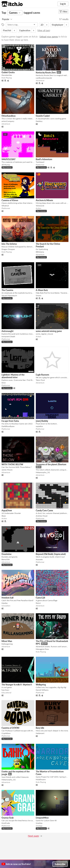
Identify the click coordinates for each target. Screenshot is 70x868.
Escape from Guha (10, 421)
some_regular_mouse (44, 334)
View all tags (44, 30)
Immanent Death (8, 336)
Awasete (39, 559)
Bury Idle (40, 728)
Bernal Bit (6, 559)
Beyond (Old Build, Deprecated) (51, 554)
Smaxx (38, 295)
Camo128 (40, 598)
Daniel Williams (42, 690)
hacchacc (5, 690)
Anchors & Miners (44, 200)
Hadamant (40, 733)
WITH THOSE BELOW (12, 464)
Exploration (25, 30)
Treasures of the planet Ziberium (51, 464)
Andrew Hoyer (42, 516)
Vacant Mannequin (9, 295)
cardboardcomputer (44, 78)
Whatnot (5, 206)
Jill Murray (6, 165)
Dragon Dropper (8, 249)
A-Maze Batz (42, 290)
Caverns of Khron (10, 200)
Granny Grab (8, 818)
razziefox (39, 426)
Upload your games (49, 37)
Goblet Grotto (8, 72)
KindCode (6, 823)
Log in (63, 4)
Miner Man (7, 641)
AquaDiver (7, 510)
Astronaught (8, 331)
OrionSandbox (9, 116)
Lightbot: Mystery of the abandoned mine (13, 376)
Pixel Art (7, 30)
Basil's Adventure (44, 159)
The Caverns (7, 290)
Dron (4, 383)
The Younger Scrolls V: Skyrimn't (17, 685)
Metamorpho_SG (43, 472)
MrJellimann (41, 779)
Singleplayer (57, 25)
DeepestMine (42, 818)
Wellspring (41, 685)
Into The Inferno (9, 244)
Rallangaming (7, 644)
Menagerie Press (42, 649)
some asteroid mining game (49, 331)
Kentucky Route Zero (46, 73)
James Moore (7, 470)
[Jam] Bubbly (42, 421)
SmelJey (39, 823)
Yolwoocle (40, 206)
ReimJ (38, 603)
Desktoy (39, 121)
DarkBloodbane (8, 426)
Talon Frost (40, 380)
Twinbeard (40, 162)
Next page (33, 836)
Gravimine (7, 554)
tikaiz (4, 516)
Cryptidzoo (6, 733)
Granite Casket (43, 116)
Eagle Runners (42, 375)
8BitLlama (40, 252)
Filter (63, 12)
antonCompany (8, 121)
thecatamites (7, 75)
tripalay (5, 603)
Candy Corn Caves (44, 510)
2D (42, 25)
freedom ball (7, 598)
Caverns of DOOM (10, 728)
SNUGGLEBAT (9, 159)
